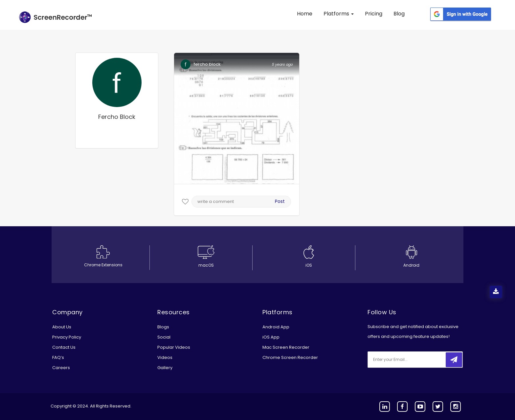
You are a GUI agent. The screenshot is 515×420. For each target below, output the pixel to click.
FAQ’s (58, 357)
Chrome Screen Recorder (290, 357)
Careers (61, 368)
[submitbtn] (454, 360)
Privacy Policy (67, 337)
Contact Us (64, 347)
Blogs (163, 327)
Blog (399, 14)
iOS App (271, 337)
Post (280, 201)
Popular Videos (174, 347)
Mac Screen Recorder (286, 347)
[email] (411, 360)
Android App (276, 327)
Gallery (165, 368)
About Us (62, 327)
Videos (165, 357)
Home (305, 14)
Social (164, 337)
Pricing (374, 14)
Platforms (339, 14)
